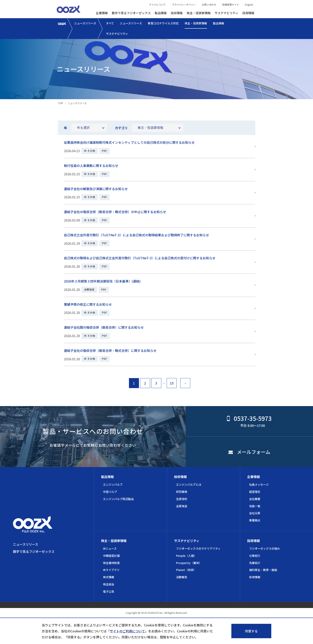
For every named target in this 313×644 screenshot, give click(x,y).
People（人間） (186, 556)
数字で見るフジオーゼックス (131, 13)
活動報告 (182, 577)
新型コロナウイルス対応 (163, 23)
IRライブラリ (111, 570)
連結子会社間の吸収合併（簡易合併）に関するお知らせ (104, 327)
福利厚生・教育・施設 (263, 570)
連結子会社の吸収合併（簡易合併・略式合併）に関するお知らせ (110, 350)
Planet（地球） (186, 570)
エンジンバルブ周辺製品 (118, 499)
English (249, 4)
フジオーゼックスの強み (264, 548)
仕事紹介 (255, 556)
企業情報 (102, 13)
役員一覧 (255, 506)
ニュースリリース (85, 23)
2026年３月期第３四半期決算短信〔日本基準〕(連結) (102, 281)
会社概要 (255, 499)
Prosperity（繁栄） (189, 563)
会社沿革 (255, 513)
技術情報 (177, 13)
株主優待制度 (111, 563)
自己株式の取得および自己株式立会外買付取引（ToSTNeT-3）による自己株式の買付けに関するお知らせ (140, 258)
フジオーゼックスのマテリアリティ (198, 548)
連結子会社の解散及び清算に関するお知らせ (96, 189)
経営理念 (255, 492)
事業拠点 (255, 520)
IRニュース (110, 548)
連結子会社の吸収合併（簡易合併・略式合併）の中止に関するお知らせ (115, 212)
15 (172, 383)
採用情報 (248, 13)
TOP (60, 103)
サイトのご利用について (127, 631)
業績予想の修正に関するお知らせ (88, 304)
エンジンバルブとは (189, 484)
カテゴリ (121, 128)
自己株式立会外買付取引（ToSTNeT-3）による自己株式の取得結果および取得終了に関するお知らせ (136, 235)
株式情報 (109, 577)
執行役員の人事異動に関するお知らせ (91, 166)
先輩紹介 (255, 563)
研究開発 (182, 492)
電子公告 (109, 591)
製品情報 (161, 13)
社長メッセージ (259, 484)
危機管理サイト (231, 4)
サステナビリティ (226, 13)
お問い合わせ (209, 4)
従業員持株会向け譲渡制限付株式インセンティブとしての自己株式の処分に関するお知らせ (129, 142)
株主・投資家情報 (199, 13)
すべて (110, 23)
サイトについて (157, 4)
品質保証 (182, 506)
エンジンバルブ (113, 484)
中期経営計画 (111, 556)
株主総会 (109, 584)
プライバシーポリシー (184, 4)
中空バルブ (110, 492)
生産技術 (182, 499)
